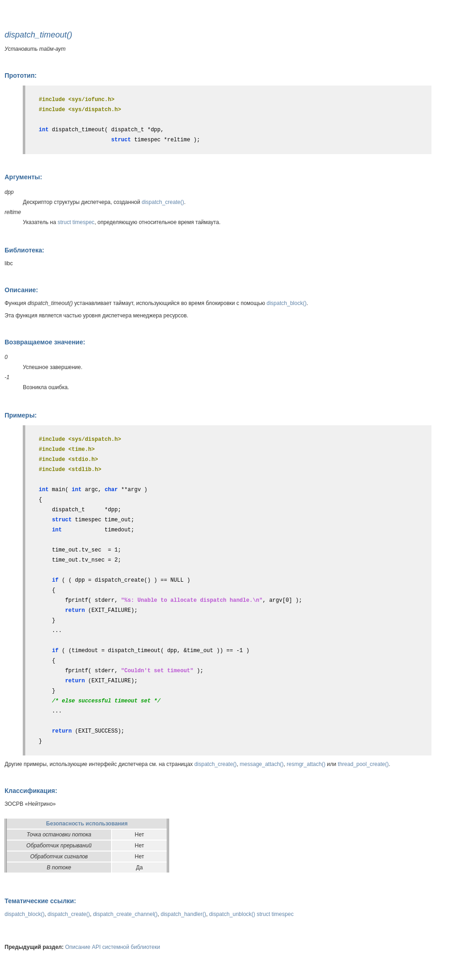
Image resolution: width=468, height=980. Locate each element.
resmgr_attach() (306, 764)
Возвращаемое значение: (45, 342)
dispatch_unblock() (232, 914)
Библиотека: (24, 250)
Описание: (21, 290)
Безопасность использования (87, 824)
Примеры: (21, 415)
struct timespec (76, 222)
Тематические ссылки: (40, 901)
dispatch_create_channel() (125, 914)
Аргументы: (23, 177)
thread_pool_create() (363, 764)
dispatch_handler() (183, 914)
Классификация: (31, 791)
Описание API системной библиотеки (113, 947)
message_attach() (262, 764)
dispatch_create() (163, 202)
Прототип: (21, 75)
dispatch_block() (286, 303)
